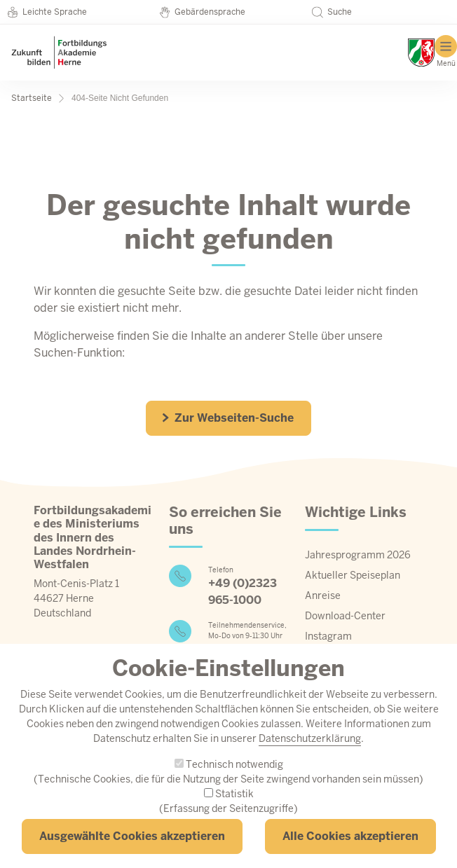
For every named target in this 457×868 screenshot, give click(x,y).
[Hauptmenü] (446, 51)
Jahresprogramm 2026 (358, 555)
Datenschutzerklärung (310, 760)
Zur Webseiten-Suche (227, 418)
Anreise (323, 595)
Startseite (32, 98)
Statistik (234, 815)
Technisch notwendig (234, 786)
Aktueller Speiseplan (353, 575)
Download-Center (345, 616)
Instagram (328, 636)
